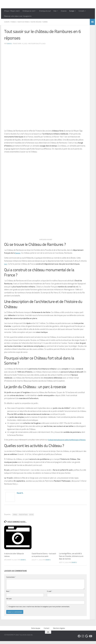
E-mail (50, 594)
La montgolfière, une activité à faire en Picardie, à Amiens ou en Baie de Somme (71, 559)
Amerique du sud (45, 11)
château (15, 517)
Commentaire (11, 580)
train (6, 264)
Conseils (81, 11)
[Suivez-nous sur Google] (87, 639)
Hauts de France (26, 22)
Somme (50, 22)
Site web (9, 602)
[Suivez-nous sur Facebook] (79, 639)
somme (31, 517)
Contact (47, 631)
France (15, 22)
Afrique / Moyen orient (12, 11)
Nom (8, 594)
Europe (72, 11)
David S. (10, 44)
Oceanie (64, 11)
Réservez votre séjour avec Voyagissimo (18, 16)
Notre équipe (36, 631)
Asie (55, 11)
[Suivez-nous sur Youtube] (90, 639)
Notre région (40, 22)
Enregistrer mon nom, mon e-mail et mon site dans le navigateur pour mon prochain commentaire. (39, 610)
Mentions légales (59, 631)
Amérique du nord (29, 11)
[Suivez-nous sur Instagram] (83, 639)
